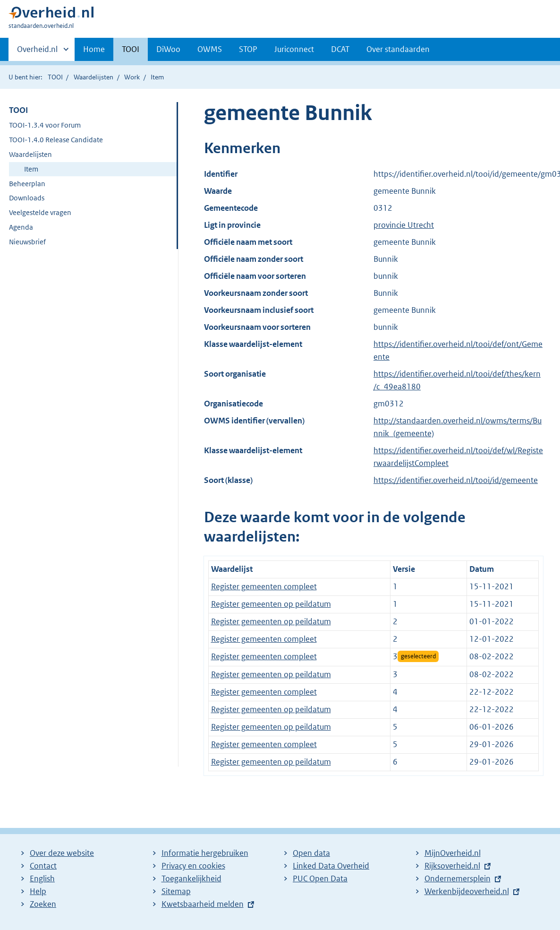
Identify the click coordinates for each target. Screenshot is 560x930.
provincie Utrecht (404, 225)
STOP (248, 49)
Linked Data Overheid (331, 866)
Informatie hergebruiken (205, 853)
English (42, 878)
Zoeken (43, 904)
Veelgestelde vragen (40, 212)
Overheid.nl (37, 52)
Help (38, 891)
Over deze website (62, 853)
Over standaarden (398, 49)
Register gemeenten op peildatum (271, 604)
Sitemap (176, 891)
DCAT (340, 49)
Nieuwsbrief (27, 242)
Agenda (21, 227)
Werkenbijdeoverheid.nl (467, 891)
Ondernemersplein (458, 878)
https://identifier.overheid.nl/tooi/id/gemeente (456, 480)
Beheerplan (27, 184)
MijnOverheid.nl (453, 853)
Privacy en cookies (193, 866)
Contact (43, 866)
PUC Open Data (320, 878)
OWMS (210, 49)
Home (94, 49)
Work (132, 77)
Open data (311, 853)
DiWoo (168, 49)
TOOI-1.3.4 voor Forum (45, 125)
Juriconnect (294, 49)
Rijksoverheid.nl (452, 866)
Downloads (27, 198)
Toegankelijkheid (191, 878)
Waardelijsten (93, 77)
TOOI (131, 49)
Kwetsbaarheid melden (203, 904)
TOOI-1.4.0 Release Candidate (56, 140)
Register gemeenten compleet (264, 586)
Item (31, 169)
